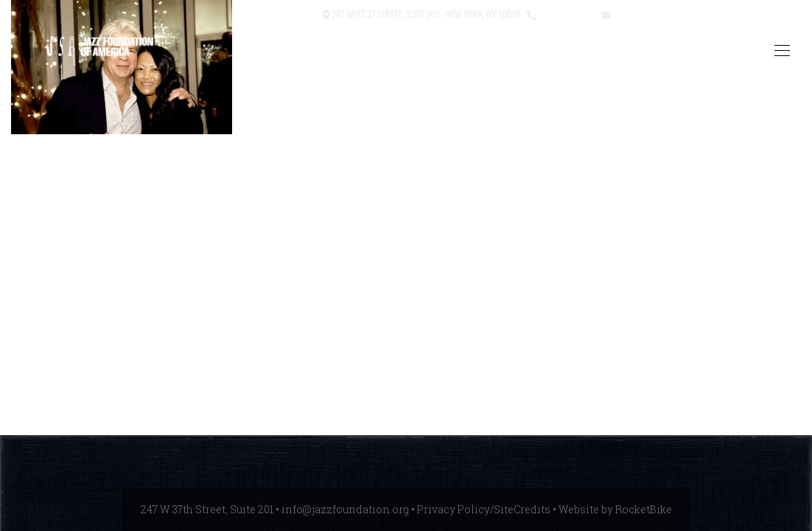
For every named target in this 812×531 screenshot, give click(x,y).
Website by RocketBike (615, 509)
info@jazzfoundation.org (667, 14)
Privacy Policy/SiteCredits (484, 509)
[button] (262, 15)
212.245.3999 (566, 14)
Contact (299, 14)
